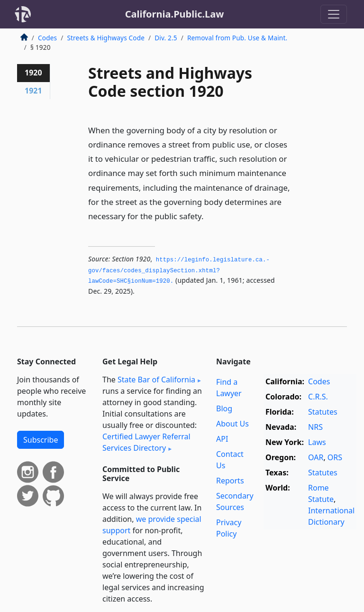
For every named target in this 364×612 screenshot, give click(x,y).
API (222, 439)
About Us (232, 424)
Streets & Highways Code (106, 38)
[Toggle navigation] (334, 14)
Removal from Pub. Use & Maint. (237, 38)
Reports (230, 481)
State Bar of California (156, 380)
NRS (315, 427)
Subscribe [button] (41, 440)
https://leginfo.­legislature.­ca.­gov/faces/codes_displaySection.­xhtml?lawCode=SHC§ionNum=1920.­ (179, 271)
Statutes (323, 412)
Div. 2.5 (166, 38)
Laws (317, 442)
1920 (33, 73)
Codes (47, 38)
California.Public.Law (175, 14)
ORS (335, 457)
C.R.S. (318, 397)
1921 (33, 91)
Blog (224, 408)
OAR (316, 457)
